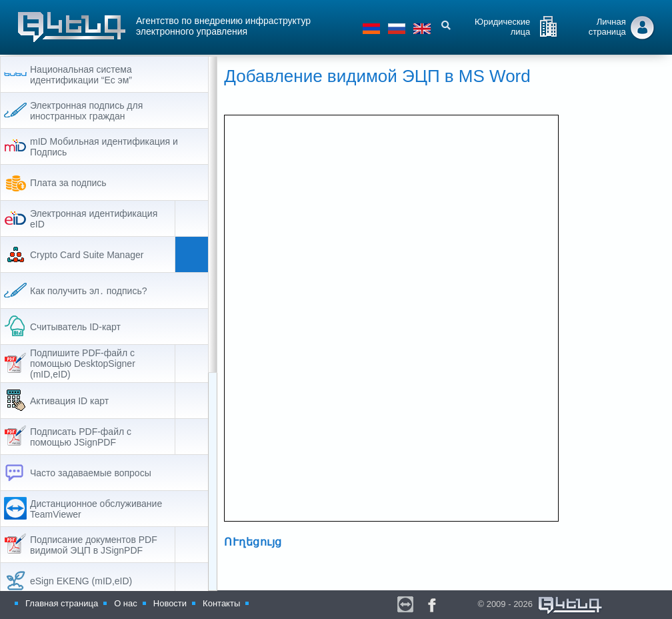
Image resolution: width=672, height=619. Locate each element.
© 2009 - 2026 (540, 606)
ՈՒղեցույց (275, 543)
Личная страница (607, 27)
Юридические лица (502, 27)
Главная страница (62, 603)
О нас (126, 603)
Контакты (221, 603)
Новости (170, 603)
